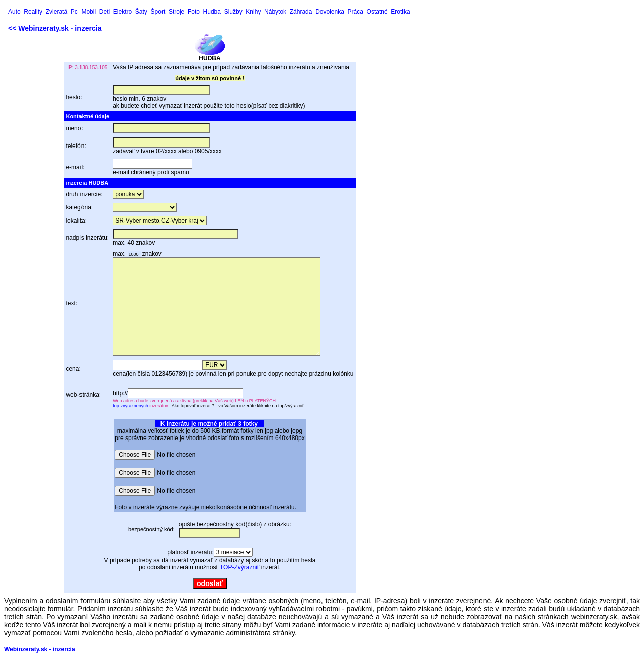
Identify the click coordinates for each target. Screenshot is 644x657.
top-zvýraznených (131, 406)
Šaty (141, 12)
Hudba (212, 12)
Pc (74, 12)
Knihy (253, 12)
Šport (158, 12)
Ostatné (377, 12)
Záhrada (301, 12)
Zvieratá (57, 12)
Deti (104, 12)
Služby (233, 12)
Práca (355, 12)
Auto (14, 12)
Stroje (176, 12)
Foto (194, 12)
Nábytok (275, 12)
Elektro (123, 12)
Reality (33, 12)
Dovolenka (330, 12)
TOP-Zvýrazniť (239, 567)
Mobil (88, 12)
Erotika (400, 12)
